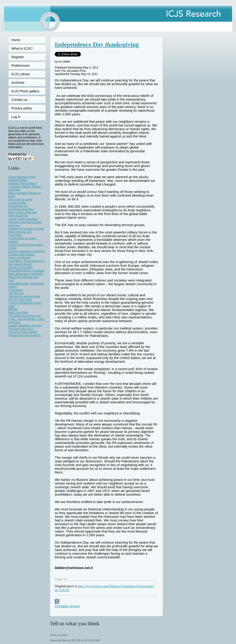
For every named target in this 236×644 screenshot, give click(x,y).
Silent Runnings (18, 216)
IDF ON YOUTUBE (20, 300)
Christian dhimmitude (21, 255)
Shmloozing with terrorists (24, 297)
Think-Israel (16, 290)
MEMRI (13, 309)
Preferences (20, 66)
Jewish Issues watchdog (23, 219)
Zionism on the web (20, 267)
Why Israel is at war (20, 200)
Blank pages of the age (23, 213)
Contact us (19, 100)
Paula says (15, 235)
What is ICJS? (22, 48)
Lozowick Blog (17, 203)
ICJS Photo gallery (25, 91)
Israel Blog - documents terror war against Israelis (27, 263)
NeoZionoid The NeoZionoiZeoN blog (21, 208)
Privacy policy (22, 108)
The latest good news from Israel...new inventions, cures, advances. (27, 319)
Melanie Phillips (18, 180)
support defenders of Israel (25, 326)
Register (18, 57)
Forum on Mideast (20, 258)
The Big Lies (16, 293)
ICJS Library (21, 74)
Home (16, 40)
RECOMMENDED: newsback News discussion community (26, 272)
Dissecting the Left (20, 232)
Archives (18, 83)
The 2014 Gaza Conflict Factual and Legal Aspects (25, 334)
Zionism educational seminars (27, 251)
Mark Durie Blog (18, 313)
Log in (19, 117)
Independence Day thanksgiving (97, 45)
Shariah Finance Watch (23, 183)
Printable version (67, 604)
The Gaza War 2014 (21, 329)
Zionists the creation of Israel (26, 229)
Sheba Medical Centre (22, 177)
